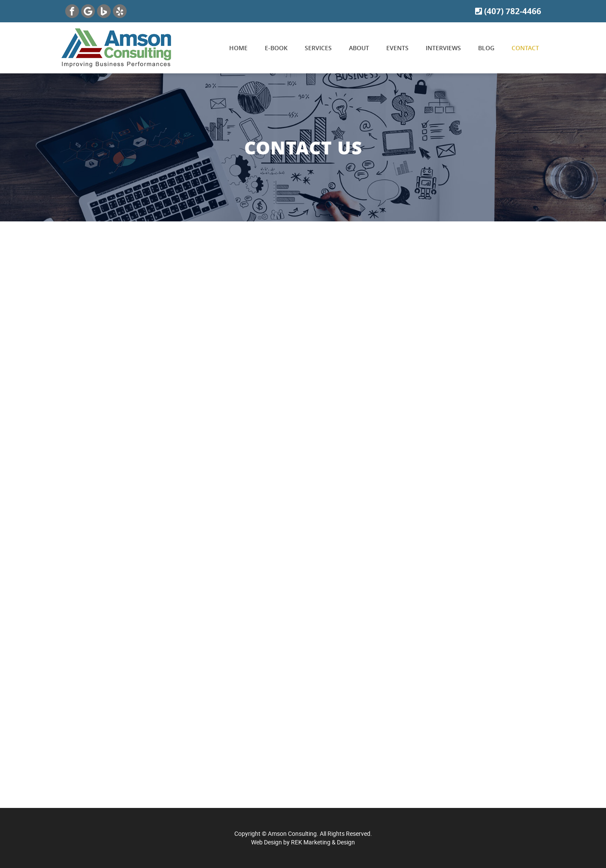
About (359, 48)
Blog (486, 48)
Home (238, 48)
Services (318, 48)
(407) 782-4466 (508, 11)
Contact (525, 48)
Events (397, 48)
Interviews (443, 48)
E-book (276, 48)
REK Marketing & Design (323, 842)
